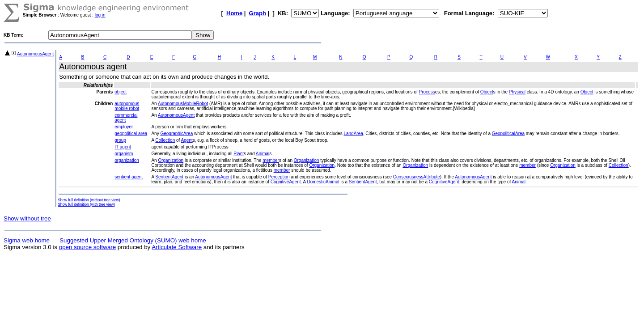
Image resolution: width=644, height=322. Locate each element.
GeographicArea (176, 133)
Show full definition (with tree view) (86, 204)
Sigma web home (27, 240)
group (120, 140)
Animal (263, 154)
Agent (187, 140)
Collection (165, 140)
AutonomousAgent (35, 54)
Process (427, 92)
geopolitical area (131, 133)
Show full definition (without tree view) (89, 200)
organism (124, 154)
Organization (171, 160)
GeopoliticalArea (508, 133)
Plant (239, 154)
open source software (87, 247)
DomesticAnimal (323, 182)
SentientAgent (169, 177)
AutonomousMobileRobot (183, 104)
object (121, 92)
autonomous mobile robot (127, 106)
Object (487, 92)
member (271, 160)
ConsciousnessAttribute (417, 177)
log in (100, 15)
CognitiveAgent (286, 182)
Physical (517, 92)
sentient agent (129, 177)
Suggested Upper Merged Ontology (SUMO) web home (133, 240)
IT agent (123, 147)
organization (127, 160)
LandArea (353, 133)
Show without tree (27, 218)
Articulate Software (177, 247)
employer (124, 127)
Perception (279, 177)
